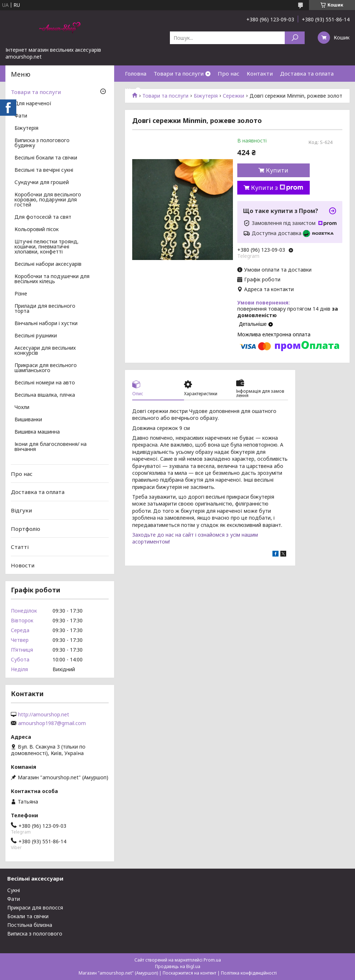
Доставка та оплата (307, 73)
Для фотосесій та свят (43, 217)
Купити (277, 170)
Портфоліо (26, 528)
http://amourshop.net (44, 715)
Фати (21, 116)
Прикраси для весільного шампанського (46, 368)
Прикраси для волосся (35, 907)
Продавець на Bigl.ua (178, 966)
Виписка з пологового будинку (42, 143)
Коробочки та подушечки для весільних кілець (52, 279)
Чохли (22, 408)
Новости (23, 565)
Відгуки (21, 510)
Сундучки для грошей (42, 183)
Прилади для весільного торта (45, 309)
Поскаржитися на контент (189, 973)
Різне (21, 294)
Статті (20, 547)
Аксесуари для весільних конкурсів (45, 351)
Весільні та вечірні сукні (44, 170)
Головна (136, 73)
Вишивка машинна (37, 432)
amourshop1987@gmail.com (52, 723)
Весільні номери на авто (45, 383)
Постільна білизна (30, 925)
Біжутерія (26, 128)
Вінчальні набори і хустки (46, 324)
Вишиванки (28, 420)
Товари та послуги (179, 73)
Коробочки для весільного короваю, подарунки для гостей (48, 200)
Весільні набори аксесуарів (48, 264)
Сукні (14, 890)
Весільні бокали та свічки (46, 158)
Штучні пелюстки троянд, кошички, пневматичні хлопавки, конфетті (47, 247)
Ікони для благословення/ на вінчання (51, 447)
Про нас (229, 73)
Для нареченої (33, 104)
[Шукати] (295, 38)
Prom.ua (212, 960)
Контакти (260, 73)
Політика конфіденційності (249, 973)
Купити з (277, 188)
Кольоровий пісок (37, 230)
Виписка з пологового (35, 934)
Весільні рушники (36, 336)
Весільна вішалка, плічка (45, 395)
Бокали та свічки (28, 916)
